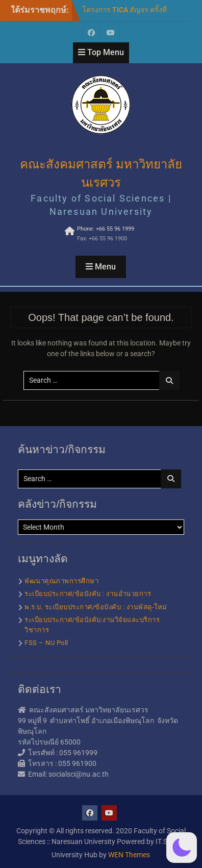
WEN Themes (129, 855)
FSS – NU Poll (46, 643)
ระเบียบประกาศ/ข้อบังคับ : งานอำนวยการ (88, 594)
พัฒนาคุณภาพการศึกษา (61, 581)
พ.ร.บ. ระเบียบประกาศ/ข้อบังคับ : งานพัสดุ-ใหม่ (96, 607)
